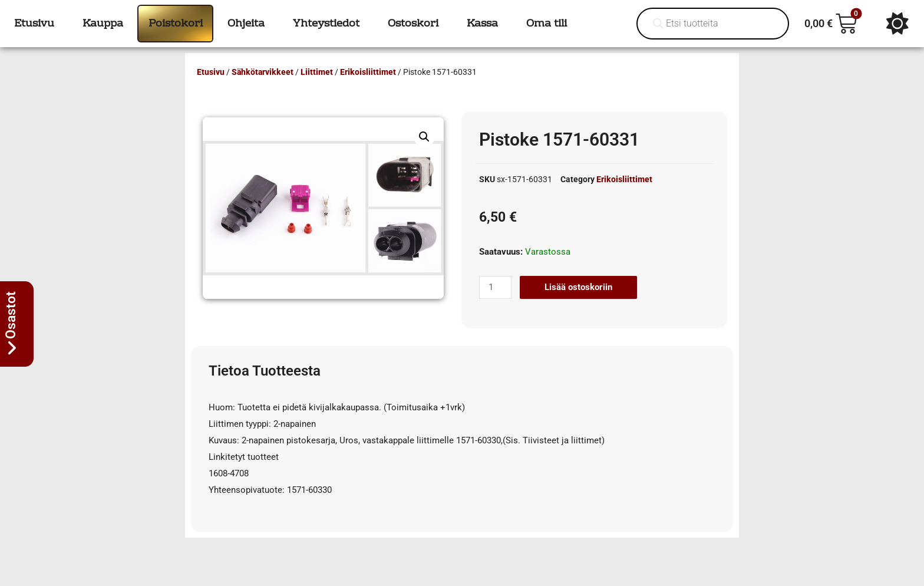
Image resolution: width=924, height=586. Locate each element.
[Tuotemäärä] (495, 287)
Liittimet (317, 72)
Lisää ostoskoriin (578, 287)
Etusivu (211, 72)
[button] (424, 137)
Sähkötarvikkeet (263, 72)
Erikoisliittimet (368, 72)
